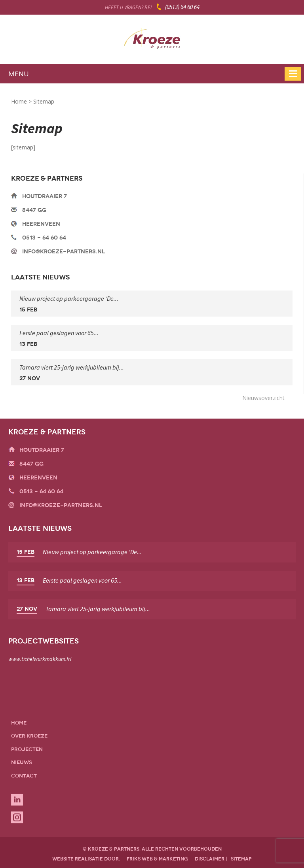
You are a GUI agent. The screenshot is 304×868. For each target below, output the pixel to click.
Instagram (17, 817)
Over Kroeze (29, 736)
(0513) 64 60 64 (182, 7)
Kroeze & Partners (152, 41)
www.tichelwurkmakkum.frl (40, 659)
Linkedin (17, 800)
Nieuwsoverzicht (263, 398)
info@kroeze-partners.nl (64, 252)
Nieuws (22, 762)
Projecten (27, 749)
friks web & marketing (157, 859)
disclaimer (210, 859)
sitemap (241, 859)
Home (19, 101)
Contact (24, 776)
